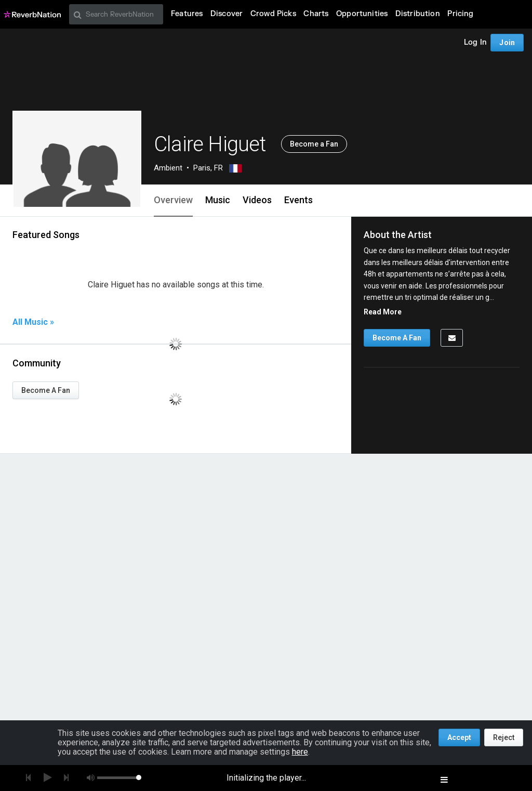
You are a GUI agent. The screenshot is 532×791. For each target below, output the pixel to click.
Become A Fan (46, 390)
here (300, 752)
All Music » (33, 322)
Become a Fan (314, 144)
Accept (459, 737)
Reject (504, 737)
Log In (475, 42)
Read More (383, 312)
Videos (257, 200)
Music (218, 200)
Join (507, 43)
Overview (173, 200)
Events (298, 200)
